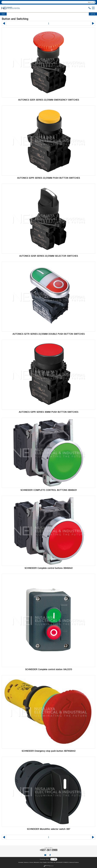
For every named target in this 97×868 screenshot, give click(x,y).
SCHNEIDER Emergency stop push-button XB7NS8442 (49, 751)
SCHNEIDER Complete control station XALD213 (49, 670)
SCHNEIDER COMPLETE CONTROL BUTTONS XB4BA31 (49, 490)
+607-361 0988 (48, 850)
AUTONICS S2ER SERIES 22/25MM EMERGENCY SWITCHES (49, 100)
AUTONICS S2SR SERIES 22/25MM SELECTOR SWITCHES (49, 256)
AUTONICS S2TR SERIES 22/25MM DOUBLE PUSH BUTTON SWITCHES (49, 334)
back (3, 14)
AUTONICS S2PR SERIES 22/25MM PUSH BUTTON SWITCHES (48, 178)
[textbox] (47, 2)
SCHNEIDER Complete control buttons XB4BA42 (49, 568)
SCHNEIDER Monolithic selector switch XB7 (48, 829)
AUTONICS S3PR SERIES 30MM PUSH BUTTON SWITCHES (48, 412)
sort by (93, 14)
